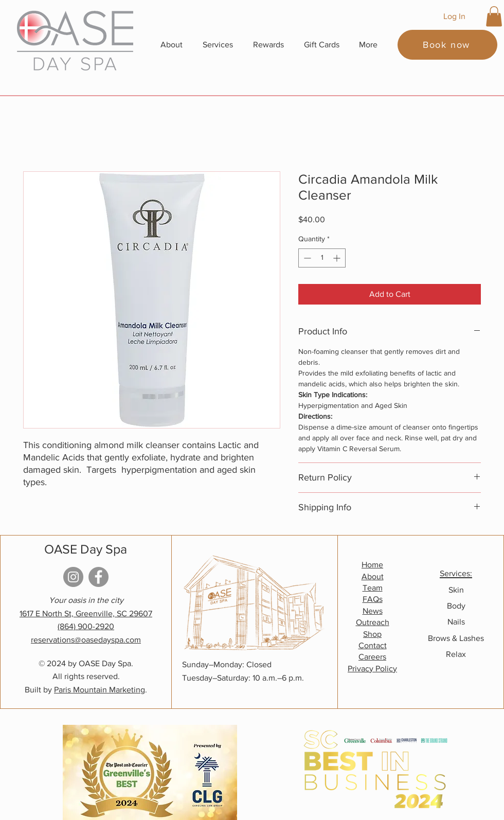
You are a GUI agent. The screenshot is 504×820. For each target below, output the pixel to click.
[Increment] (338, 258)
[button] (494, 16)
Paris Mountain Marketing (100, 690)
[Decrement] (306, 258)
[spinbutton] (322, 258)
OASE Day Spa (86, 549)
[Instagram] (73, 577)
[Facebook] (98, 577)
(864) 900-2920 (86, 626)
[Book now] (447, 45)
